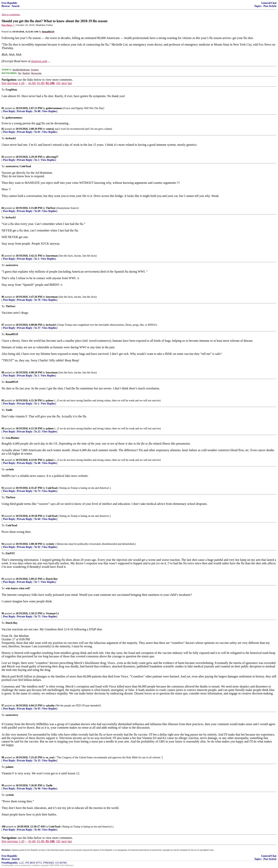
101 (58, 83)
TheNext (51, 208)
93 (3, 516)
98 (3, 757)
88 (3, 373)
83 (3, 157)
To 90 (37, 789)
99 (3, 785)
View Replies (49, 111)
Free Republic (9, 3)
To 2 (37, 160)
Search (16, 6)
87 (3, 325)
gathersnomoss (54, 108)
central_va (52, 129)
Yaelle (49, 785)
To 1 (37, 376)
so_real (50, 757)
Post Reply (9, 111)
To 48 (37, 463)
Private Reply (25, 111)
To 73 (37, 491)
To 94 (37, 830)
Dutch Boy (52, 579)
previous (13, 83)
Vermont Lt (53, 613)
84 (3, 208)
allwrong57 (52, 157)
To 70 (37, 300)
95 (3, 579)
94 (3, 544)
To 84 (37, 519)
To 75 (37, 617)
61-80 (41, 83)
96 (3, 613)
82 (3, 129)
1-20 (22, 83)
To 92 (37, 547)
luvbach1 (51, 325)
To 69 (37, 211)
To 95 (37, 709)
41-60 (32, 83)
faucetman (52, 256)
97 (3, 706)
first (4, 83)
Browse (6, 6)
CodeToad (52, 488)
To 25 (37, 432)
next (64, 83)
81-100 (50, 83)
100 (3, 827)
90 (3, 428)
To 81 (37, 132)
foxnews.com (39, 61)
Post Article (270, 6)
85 (3, 256)
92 (3, 488)
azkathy (50, 706)
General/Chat (269, 3)
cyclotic (50, 544)
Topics (258, 6)
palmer (50, 401)
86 (3, 297)
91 (3, 460)
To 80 (37, 111)
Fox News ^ (8, 25)
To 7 (37, 582)
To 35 (37, 761)
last (70, 83)
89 (3, 401)
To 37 (37, 328)
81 (3, 108)
